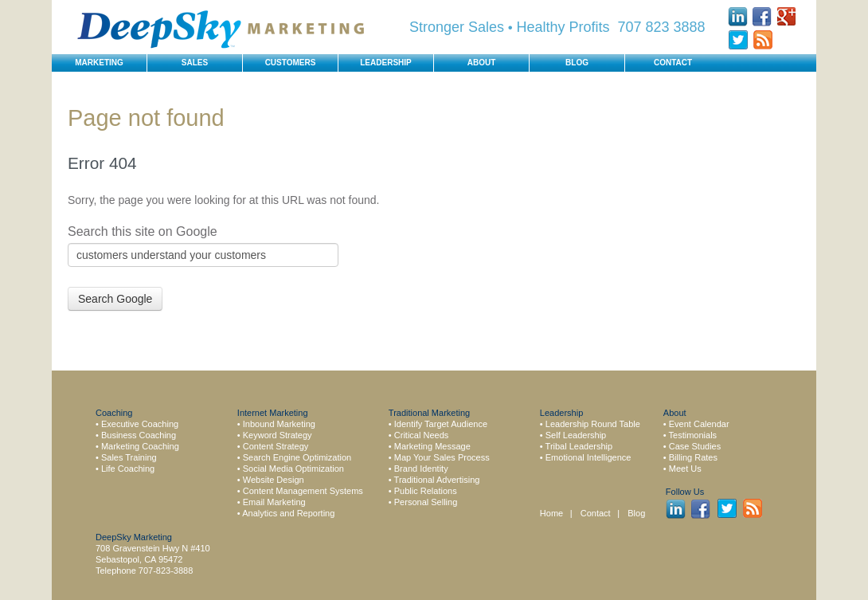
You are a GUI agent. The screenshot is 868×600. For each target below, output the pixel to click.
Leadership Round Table (593, 424)
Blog (636, 513)
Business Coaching (139, 435)
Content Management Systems (303, 491)
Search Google (115, 299)
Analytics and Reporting (288, 513)
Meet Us (685, 469)
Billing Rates (693, 457)
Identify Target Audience (441, 424)
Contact (597, 513)
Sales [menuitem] (195, 63)
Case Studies (695, 446)
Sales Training (129, 457)
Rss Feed (762, 40)
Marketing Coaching (140, 446)
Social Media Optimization (293, 469)
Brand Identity (421, 469)
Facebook (762, 16)
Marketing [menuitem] (99, 63)
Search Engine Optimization (297, 457)
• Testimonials (690, 435)
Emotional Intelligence (588, 457)
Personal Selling (426, 502)
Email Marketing (274, 502)
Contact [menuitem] (673, 63)
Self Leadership (576, 435)
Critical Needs (421, 435)
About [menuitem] (482, 63)
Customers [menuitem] (291, 63)
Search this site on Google (143, 231)
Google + (787, 16)
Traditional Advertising (437, 480)
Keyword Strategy (278, 435)
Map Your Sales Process (442, 457)
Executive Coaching (140, 424)
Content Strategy (276, 446)
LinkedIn (738, 16)
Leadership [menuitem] (385, 63)
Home (551, 513)
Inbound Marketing (279, 424)
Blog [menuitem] (577, 63)
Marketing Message (432, 446)
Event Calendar (699, 424)
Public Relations (426, 491)
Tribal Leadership (579, 446)
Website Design (274, 480)
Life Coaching (128, 469)
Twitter (738, 40)
